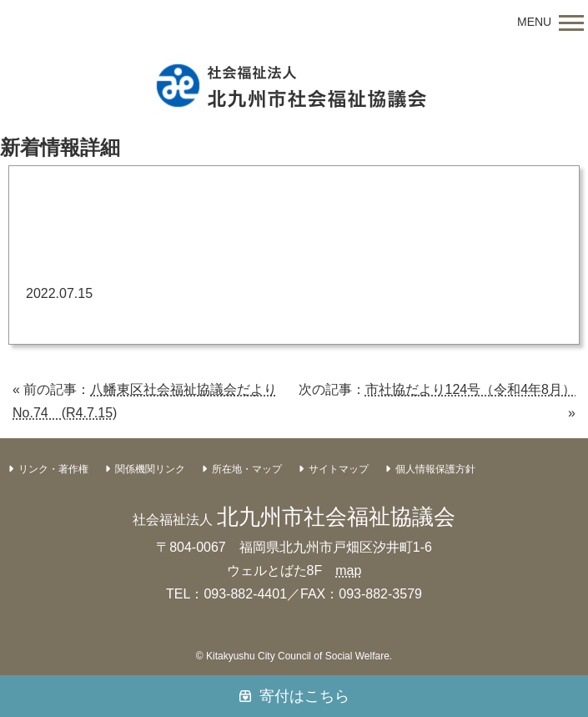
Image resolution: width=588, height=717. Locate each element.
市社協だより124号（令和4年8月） (471, 389)
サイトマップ (339, 469)
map (348, 571)
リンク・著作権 (53, 469)
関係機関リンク (150, 469)
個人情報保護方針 (435, 469)
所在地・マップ (247, 469)
